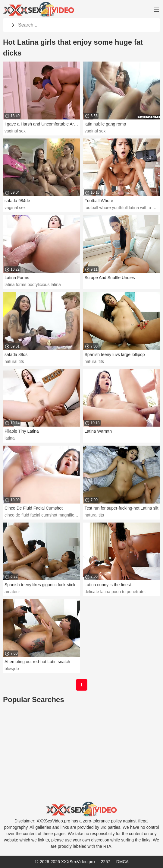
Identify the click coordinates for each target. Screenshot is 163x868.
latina (9, 438)
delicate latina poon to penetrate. (115, 592)
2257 (106, 862)
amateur (12, 592)
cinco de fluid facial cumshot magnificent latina (48, 515)
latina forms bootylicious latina (33, 285)
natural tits (14, 361)
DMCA (122, 862)
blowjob (12, 669)
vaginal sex (15, 131)
